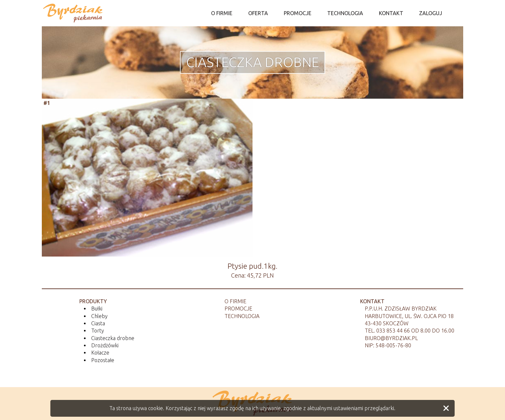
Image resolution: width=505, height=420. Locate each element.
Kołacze (100, 353)
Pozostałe (103, 360)
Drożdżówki (105, 345)
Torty (98, 331)
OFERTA (258, 13)
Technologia (242, 316)
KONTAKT (391, 13)
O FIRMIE (222, 13)
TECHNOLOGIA (345, 13)
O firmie (235, 301)
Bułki (97, 309)
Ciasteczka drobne (252, 62)
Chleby (99, 316)
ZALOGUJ (431, 13)
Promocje (238, 309)
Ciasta (98, 323)
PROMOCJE (298, 13)
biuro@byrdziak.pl (391, 338)
